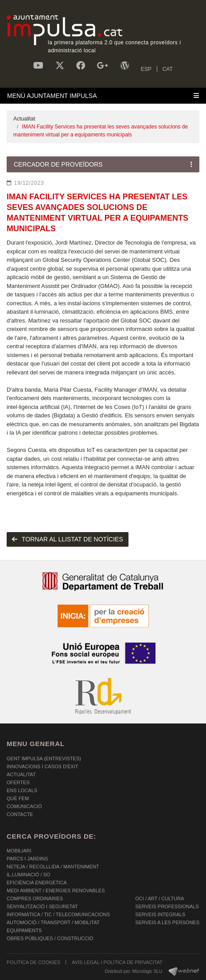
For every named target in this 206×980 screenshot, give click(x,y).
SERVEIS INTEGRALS (160, 914)
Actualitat (24, 119)
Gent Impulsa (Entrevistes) (44, 758)
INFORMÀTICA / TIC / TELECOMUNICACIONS (58, 914)
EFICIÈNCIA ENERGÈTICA (37, 883)
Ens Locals (22, 790)
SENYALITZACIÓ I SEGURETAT (42, 906)
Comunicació (24, 806)
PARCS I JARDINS (27, 859)
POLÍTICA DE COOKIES (33, 962)
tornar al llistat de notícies (68, 539)
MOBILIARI (19, 851)
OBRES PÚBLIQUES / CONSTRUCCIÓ (50, 938)
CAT (168, 69)
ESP (146, 69)
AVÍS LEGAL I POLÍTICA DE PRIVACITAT (117, 962)
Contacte (20, 814)
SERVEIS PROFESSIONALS (167, 906)
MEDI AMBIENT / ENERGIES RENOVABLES (56, 891)
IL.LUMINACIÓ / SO (28, 875)
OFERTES (18, 782)
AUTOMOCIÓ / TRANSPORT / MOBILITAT (53, 922)
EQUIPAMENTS (24, 930)
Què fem (18, 798)
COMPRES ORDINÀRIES (35, 898)
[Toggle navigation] (103, 96)
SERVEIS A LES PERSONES (167, 922)
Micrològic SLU (147, 971)
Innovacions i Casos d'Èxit (42, 766)
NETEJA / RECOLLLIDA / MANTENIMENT (53, 867)
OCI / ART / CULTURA (159, 898)
